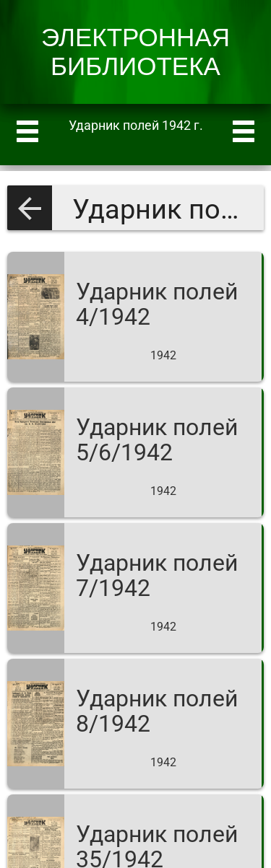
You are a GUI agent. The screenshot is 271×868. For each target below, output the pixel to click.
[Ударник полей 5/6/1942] (135, 452)
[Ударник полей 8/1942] (135, 724)
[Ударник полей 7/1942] (135, 588)
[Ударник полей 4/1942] (135, 317)
